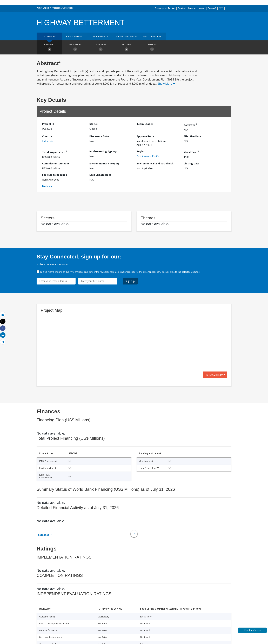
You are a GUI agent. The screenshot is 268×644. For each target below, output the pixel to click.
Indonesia (48, 141)
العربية (202, 8)
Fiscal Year (191, 152)
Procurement (75, 36)
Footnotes (43, 535)
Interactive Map (215, 375)
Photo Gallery (153, 36)
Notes (46, 186)
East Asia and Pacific (148, 156)
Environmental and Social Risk (155, 163)
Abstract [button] (49, 48)
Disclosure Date (99, 136)
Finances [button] (101, 48)
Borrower (190, 124)
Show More (166, 84)
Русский (212, 8)
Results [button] (152, 48)
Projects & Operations (63, 8)
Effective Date (193, 136)
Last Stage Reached (55, 175)
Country (47, 136)
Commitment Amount (56, 163)
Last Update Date (100, 175)
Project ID (48, 124)
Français (192, 8)
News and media (127, 36)
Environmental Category (104, 163)
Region (141, 151)
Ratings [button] (126, 48)
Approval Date (145, 136)
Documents (101, 36)
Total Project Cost (55, 152)
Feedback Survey (253, 630)
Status (93, 124)
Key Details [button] (75, 48)
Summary (49, 36)
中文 (221, 8)
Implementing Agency (103, 151)
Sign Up (130, 281)
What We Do (43, 8)
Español (182, 8)
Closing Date (192, 163)
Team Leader (145, 124)
